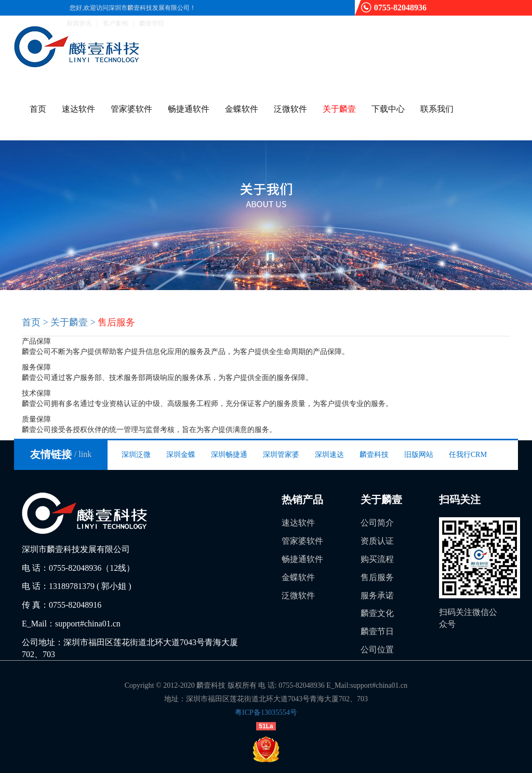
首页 (38, 109)
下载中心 (388, 109)
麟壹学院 (152, 23)
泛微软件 (290, 109)
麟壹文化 (377, 613)
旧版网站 (419, 455)
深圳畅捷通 (229, 455)
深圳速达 (329, 455)
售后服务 (377, 577)
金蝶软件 (242, 109)
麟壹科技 (374, 455)
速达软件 (78, 109)
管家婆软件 (131, 109)
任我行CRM (468, 455)
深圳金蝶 (181, 455)
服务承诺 (377, 595)
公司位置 (377, 650)
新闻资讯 (79, 23)
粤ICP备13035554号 (266, 712)
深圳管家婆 (281, 455)
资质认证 (377, 541)
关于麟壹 (339, 109)
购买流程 (377, 559)
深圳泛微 (136, 455)
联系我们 (437, 109)
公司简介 (377, 523)
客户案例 (115, 23)
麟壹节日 (377, 631)
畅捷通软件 (189, 109)
